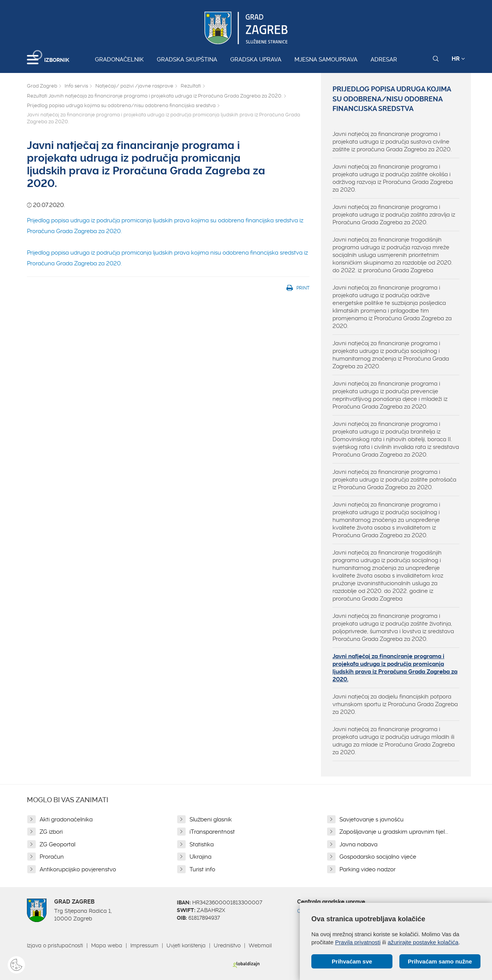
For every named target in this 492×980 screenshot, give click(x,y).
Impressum (144, 945)
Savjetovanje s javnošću (371, 819)
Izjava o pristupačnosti (55, 945)
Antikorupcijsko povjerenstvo (78, 869)
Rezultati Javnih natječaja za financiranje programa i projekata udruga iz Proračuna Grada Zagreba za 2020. (155, 96)
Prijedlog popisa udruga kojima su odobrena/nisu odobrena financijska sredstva (121, 105)
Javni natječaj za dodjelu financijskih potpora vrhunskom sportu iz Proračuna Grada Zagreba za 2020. (395, 704)
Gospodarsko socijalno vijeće (378, 857)
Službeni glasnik (211, 819)
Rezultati (191, 86)
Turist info (202, 869)
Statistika (202, 844)
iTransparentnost (212, 832)
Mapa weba (107, 945)
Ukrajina (200, 857)
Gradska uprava (256, 60)
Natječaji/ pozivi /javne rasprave (134, 86)
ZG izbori (51, 832)
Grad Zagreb (42, 86)
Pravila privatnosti (358, 942)
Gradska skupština (187, 60)
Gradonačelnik (119, 60)
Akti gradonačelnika (66, 819)
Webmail (260, 945)
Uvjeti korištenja (186, 945)
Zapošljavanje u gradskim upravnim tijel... (394, 832)
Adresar (384, 60)
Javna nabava (358, 844)
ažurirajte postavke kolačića (423, 942)
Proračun (52, 857)
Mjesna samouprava (326, 60)
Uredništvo (227, 945)
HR (458, 59)
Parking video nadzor (367, 869)
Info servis (76, 86)
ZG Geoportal (57, 844)
